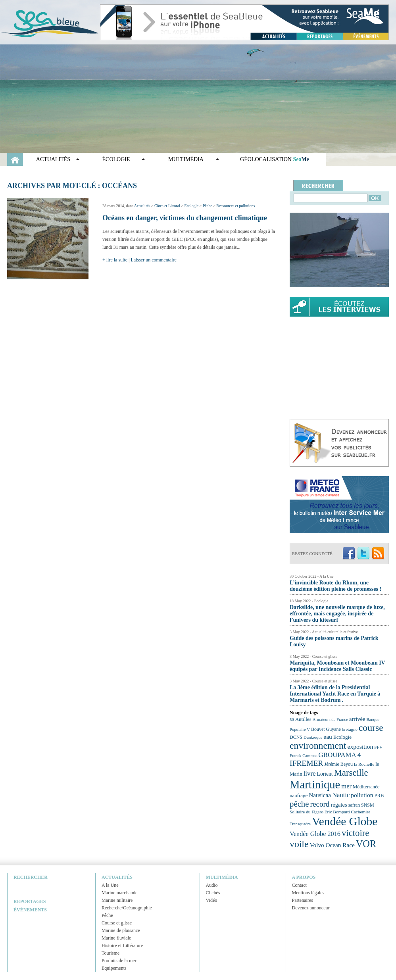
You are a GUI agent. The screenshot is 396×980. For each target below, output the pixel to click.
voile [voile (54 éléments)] (299, 844)
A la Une (110, 885)
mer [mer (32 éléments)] (346, 786)
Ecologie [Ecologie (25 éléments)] (342, 737)
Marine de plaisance (121, 930)
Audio (212, 885)
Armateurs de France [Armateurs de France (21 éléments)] (330, 720)
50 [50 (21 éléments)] (292, 720)
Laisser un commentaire (154, 260)
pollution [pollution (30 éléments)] (362, 795)
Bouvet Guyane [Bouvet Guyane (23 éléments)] (326, 729)
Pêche (208, 206)
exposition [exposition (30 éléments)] (360, 747)
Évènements (30, 910)
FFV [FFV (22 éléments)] (378, 747)
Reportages (30, 901)
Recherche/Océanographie (127, 908)
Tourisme (111, 953)
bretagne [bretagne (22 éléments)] (350, 729)
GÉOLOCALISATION (275, 159)
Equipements (114, 968)
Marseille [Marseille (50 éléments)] (351, 773)
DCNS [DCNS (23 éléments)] (296, 737)
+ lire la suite (115, 260)
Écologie (116, 159)
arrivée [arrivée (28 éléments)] (357, 719)
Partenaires (303, 900)
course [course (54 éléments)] (371, 728)
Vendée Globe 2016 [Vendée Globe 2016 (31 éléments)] (315, 834)
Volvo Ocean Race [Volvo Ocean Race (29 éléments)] (332, 845)
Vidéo (212, 900)
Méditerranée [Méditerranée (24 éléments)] (366, 787)
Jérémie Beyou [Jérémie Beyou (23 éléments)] (339, 764)
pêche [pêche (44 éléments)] (299, 804)
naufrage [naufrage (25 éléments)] (299, 795)
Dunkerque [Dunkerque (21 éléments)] (313, 737)
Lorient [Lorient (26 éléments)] (325, 774)
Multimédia (186, 159)
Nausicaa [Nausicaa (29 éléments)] (320, 795)
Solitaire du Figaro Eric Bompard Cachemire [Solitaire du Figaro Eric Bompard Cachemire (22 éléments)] (330, 812)
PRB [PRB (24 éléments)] (379, 796)
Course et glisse (117, 923)
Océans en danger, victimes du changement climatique (185, 218)
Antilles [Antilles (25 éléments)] (303, 719)
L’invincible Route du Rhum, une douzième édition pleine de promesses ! (335, 586)
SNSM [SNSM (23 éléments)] (368, 805)
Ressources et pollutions (235, 206)
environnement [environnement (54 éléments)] (318, 746)
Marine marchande (119, 893)
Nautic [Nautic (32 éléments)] (341, 795)
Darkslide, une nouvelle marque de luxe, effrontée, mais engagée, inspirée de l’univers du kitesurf (337, 614)
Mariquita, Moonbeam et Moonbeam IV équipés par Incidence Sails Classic (337, 666)
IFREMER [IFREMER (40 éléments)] (307, 763)
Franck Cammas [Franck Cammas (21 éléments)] (304, 756)
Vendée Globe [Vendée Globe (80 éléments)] (345, 821)
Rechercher (31, 877)
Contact (299, 885)
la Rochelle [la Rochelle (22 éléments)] (364, 764)
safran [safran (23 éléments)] (354, 805)
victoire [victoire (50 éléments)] (356, 833)
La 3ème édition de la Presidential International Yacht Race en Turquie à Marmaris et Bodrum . (335, 694)
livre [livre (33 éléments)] (310, 773)
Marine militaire (117, 900)
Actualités (53, 159)
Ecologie (192, 206)
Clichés (213, 893)
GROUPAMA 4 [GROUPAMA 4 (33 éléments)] (340, 755)
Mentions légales (308, 893)
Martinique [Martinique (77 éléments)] (315, 784)
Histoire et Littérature (122, 945)
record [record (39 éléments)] (320, 804)
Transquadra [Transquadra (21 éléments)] (300, 824)
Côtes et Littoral (167, 206)
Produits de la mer (119, 961)
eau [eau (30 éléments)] (328, 737)
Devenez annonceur (311, 908)
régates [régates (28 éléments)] (339, 805)
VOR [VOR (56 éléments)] (366, 844)
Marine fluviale (116, 938)
